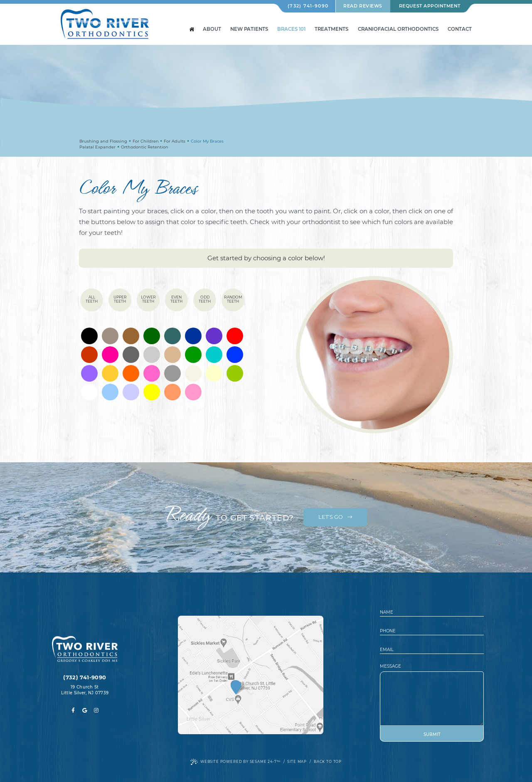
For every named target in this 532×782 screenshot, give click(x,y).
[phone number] (432, 631)
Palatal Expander (97, 147)
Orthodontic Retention (145, 147)
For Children (146, 141)
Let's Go (335, 517)
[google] (85, 710)
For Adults (175, 141)
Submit (432, 734)
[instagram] (96, 710)
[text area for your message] (432, 699)
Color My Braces (207, 141)
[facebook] (73, 710)
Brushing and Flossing (103, 141)
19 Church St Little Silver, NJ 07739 (85, 690)
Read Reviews (363, 6)
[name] (432, 613)
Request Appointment (430, 6)
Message (390, 666)
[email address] (432, 650)
